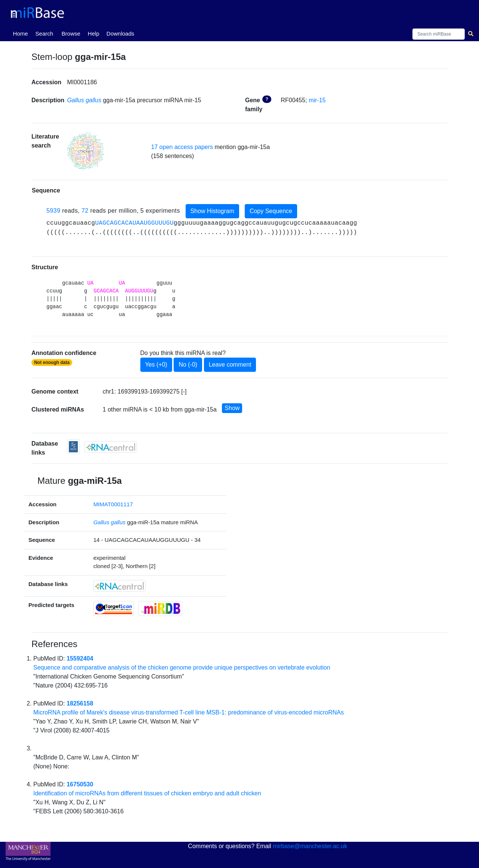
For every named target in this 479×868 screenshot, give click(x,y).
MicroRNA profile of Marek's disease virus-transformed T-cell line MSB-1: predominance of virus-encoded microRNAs (189, 712)
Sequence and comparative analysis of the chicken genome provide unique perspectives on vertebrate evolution (182, 667)
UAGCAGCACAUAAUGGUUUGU (134, 223)
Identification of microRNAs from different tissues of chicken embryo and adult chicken (147, 793)
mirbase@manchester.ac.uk (310, 846)
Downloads (120, 34)
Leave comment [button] (230, 365)
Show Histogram (212, 211)
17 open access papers (182, 147)
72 (85, 211)
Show (232, 408)
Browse (71, 34)
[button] (86, 151)
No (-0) (188, 365)
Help (94, 34)
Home (22, 33)
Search (45, 34)
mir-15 (317, 100)
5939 (53, 211)
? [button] (267, 99)
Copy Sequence (271, 211)
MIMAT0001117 (113, 504)
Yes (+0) (156, 365)
